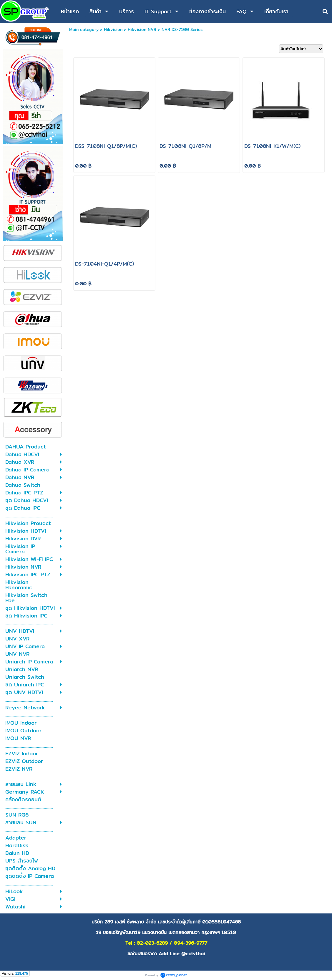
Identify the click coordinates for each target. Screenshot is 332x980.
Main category (84, 29)
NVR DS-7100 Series (182, 29)
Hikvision (113, 29)
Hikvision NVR (142, 29)
